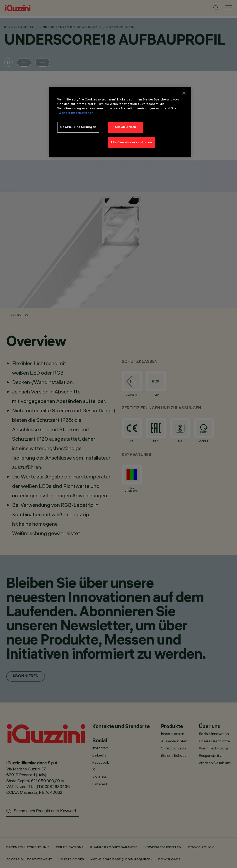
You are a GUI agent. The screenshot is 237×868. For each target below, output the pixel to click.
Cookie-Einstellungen (78, 127)
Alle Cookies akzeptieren (131, 142)
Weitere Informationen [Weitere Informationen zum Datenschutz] (76, 113)
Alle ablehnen (125, 127)
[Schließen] (184, 93)
